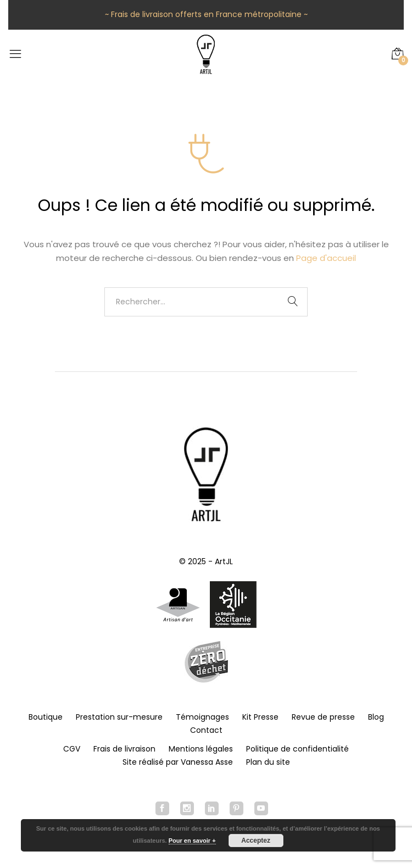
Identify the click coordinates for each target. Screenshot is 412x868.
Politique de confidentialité (297, 749)
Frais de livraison (124, 749)
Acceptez (256, 841)
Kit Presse (260, 717)
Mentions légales (201, 749)
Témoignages (202, 717)
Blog (376, 717)
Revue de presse (323, 717)
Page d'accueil (326, 258)
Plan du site (268, 762)
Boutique (46, 717)
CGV (72, 749)
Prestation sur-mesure (119, 717)
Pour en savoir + (192, 841)
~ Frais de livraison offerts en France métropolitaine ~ (206, 14)
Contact (206, 730)
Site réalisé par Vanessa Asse (178, 762)
